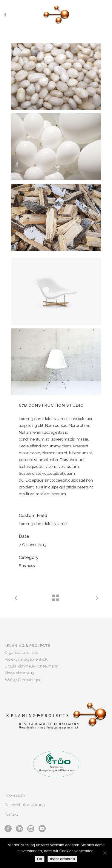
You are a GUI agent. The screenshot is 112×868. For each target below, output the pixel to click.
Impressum (15, 795)
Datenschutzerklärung (25, 805)
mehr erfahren (62, 859)
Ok (40, 859)
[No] (105, 853)
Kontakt (11, 814)
